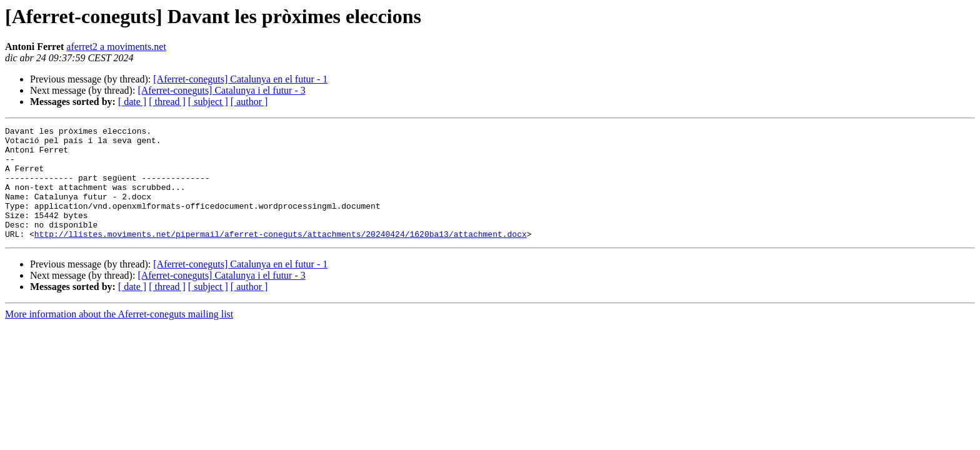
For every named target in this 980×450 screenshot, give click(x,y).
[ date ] (132, 102)
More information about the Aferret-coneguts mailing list (119, 337)
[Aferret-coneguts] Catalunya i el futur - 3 (221, 90)
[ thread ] (167, 102)
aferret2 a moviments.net (116, 47)
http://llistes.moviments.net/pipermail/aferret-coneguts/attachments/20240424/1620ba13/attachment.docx (281, 256)
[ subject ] (208, 102)
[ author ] (249, 102)
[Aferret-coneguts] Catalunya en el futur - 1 (240, 79)
